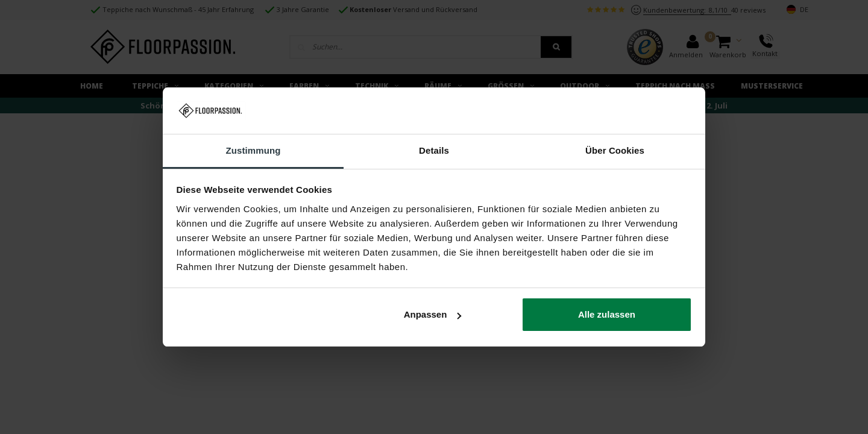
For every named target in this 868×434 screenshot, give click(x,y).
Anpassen (433, 314)
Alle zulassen (607, 314)
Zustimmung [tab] (253, 150)
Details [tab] (434, 150)
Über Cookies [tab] (615, 150)
